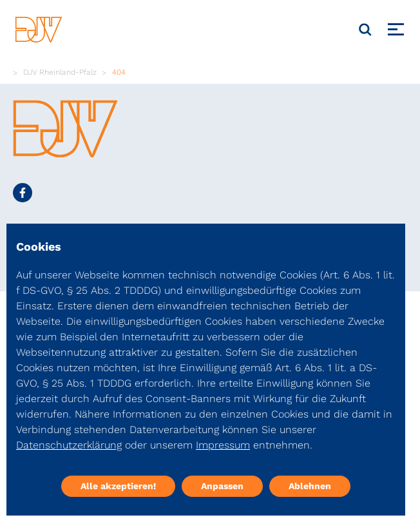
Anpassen (222, 486)
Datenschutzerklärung (69, 445)
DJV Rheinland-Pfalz (60, 72)
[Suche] (365, 30)
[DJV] (39, 29)
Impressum (223, 445)
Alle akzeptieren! (118, 486)
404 (119, 72)
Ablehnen (310, 486)
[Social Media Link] (23, 193)
